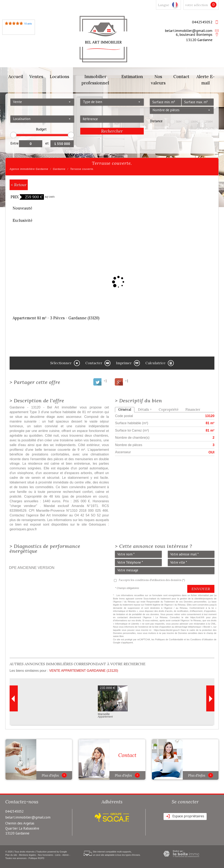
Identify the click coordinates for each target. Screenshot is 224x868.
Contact (181, 77)
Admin (65, 855)
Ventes (36, 77)
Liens (58, 855)
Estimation (132, 77)
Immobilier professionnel (95, 80)
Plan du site (11, 855)
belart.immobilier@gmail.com (189, 30)
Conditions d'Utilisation (202, 639)
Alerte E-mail (206, 80)
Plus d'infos (54, 775)
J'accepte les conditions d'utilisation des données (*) (152, 580)
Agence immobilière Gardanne (29, 169)
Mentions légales (27, 855)
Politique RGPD (36, 858)
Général (125, 409)
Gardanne (59, 169)
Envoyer (201, 589)
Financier (193, 409)
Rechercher (112, 131)
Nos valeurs (158, 80)
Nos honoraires (46, 855)
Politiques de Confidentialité (169, 639)
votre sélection (197, 5)
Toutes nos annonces (16, 858)
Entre (14, 143)
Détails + (145, 409)
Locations (59, 77)
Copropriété (169, 409)
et (47, 143)
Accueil (16, 77)
